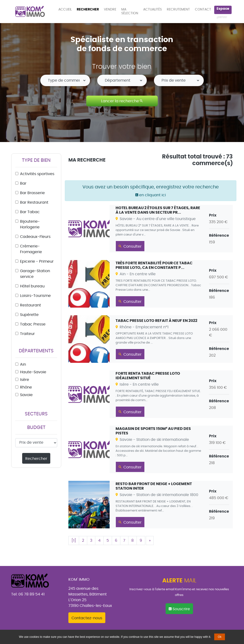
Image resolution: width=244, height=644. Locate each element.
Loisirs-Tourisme (35, 296)
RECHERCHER (88, 10)
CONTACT (203, 10)
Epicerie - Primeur (37, 261)
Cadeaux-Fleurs (35, 237)
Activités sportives (37, 174)
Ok (220, 637)
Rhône (26, 387)
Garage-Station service (35, 274)
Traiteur (27, 334)
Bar (23, 183)
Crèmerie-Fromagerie (31, 249)
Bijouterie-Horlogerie (30, 224)
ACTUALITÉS (152, 10)
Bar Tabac (30, 212)
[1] (74, 541)
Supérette (29, 315)
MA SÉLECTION (130, 11)
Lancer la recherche (122, 101)
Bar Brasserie (32, 193)
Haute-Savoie (33, 372)
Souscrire (179, 609)
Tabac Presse (33, 324)
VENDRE (110, 10)
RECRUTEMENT (178, 10)
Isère (25, 380)
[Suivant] (150, 541)
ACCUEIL (66, 9)
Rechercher (36, 459)
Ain (23, 364)
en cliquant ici (151, 195)
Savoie (26, 395)
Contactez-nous (87, 618)
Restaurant (30, 305)
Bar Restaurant (34, 202)
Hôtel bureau (32, 286)
